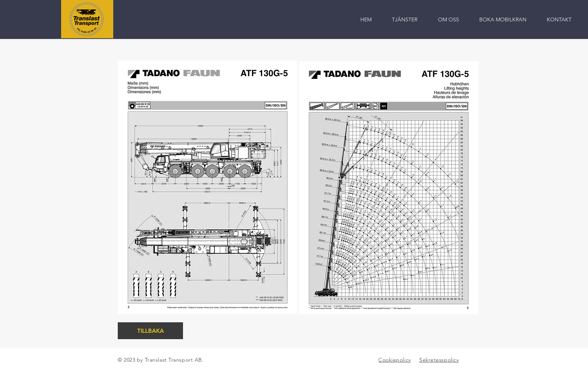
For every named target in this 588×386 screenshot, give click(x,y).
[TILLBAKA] (150, 331)
